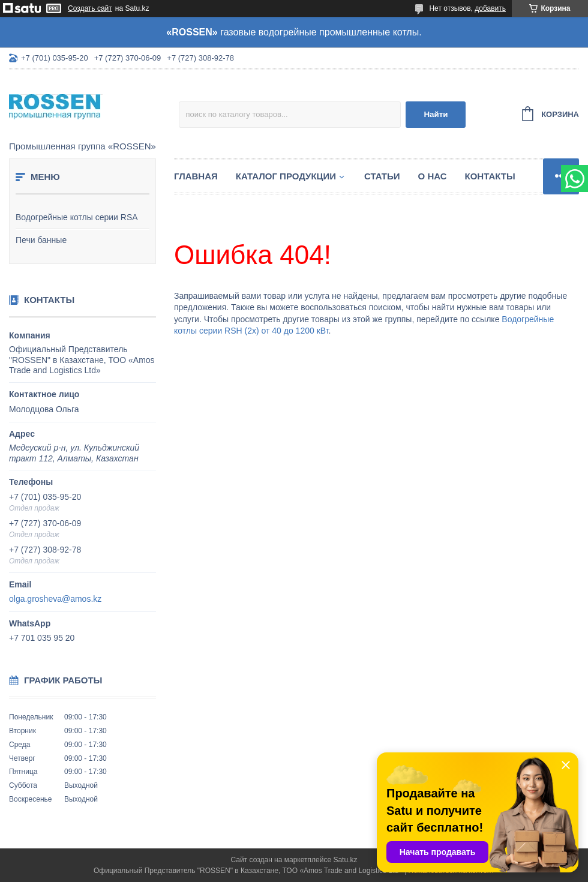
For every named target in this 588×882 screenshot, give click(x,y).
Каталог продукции (286, 176)
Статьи (382, 176)
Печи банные (41, 240)
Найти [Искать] (436, 114)
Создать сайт (90, 8)
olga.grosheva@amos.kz (55, 599)
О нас (433, 176)
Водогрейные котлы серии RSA (77, 217)
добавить (490, 8)
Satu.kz (345, 860)
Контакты (490, 176)
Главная (196, 176)
